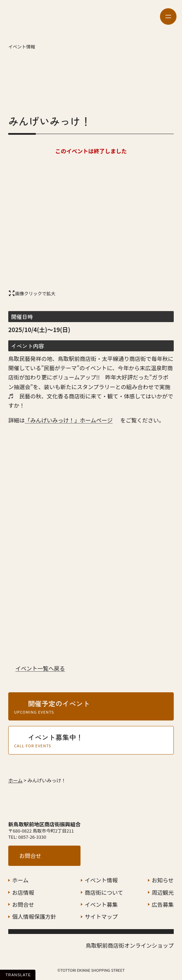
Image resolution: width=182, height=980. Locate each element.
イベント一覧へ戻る (40, 668)
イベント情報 (22, 47)
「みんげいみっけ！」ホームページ (69, 420)
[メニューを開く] (168, 16)
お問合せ (30, 856)
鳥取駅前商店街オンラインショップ (130, 945)
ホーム (15, 780)
